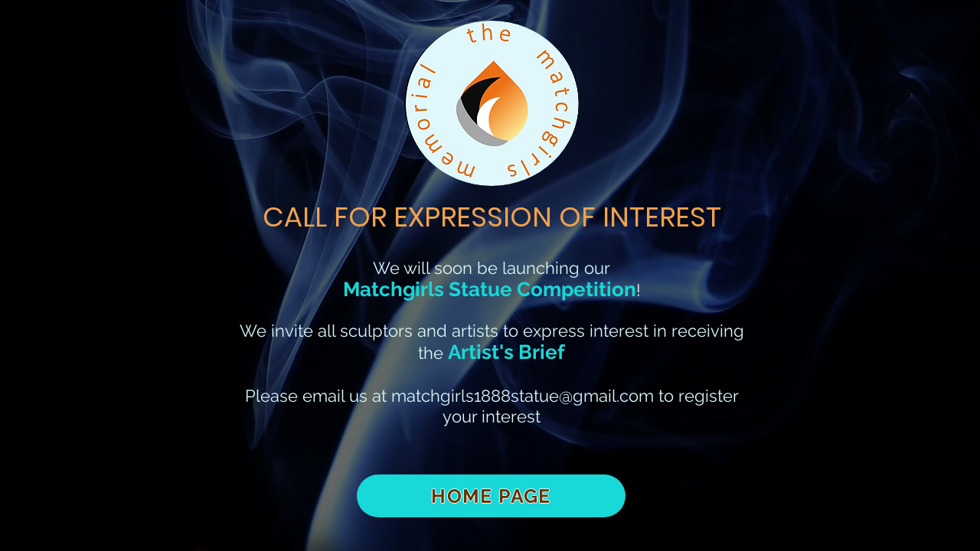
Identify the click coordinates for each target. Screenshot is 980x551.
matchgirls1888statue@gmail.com (523, 396)
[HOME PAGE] (491, 496)
